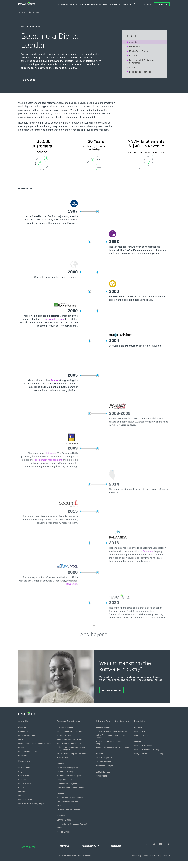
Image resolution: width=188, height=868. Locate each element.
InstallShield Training (143, 752)
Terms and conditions (152, 862)
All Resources (24, 774)
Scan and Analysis (103, 769)
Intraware (48, 462)
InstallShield (139, 738)
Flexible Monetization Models (69, 738)
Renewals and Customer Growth (70, 794)
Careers (133, 67)
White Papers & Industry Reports (32, 810)
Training (60, 813)
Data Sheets (23, 786)
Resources (24, 768)
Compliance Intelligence (67, 790)
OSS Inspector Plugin (104, 772)
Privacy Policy (136, 862)
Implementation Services (67, 808)
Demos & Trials (25, 790)
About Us (133, 42)
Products (61, 770)
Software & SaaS (64, 827)
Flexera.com (116, 853)
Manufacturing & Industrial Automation (73, 831)
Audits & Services (103, 779)
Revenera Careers (111, 697)
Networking (62, 835)
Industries (61, 823)
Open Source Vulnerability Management (112, 754)
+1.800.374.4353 (27, 854)
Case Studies (24, 782)
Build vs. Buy (62, 764)
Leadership (134, 46)
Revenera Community (91, 853)
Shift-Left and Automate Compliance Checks (111, 743)
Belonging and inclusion (28, 758)
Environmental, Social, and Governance (35, 750)
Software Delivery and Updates (70, 782)
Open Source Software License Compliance (108, 749)
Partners (133, 55)
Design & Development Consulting (149, 760)
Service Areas (101, 783)
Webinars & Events (26, 806)
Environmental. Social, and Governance (142, 61)
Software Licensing (65, 778)
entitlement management (56, 468)
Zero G (51, 382)
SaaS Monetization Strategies (69, 746)
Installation (140, 728)
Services (60, 800)
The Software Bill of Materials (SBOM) (111, 738)
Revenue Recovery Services (68, 816)
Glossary (22, 794)
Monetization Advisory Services (70, 805)
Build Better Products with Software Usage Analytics (72, 755)
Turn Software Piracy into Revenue (71, 760)
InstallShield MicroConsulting (147, 756)
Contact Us (162, 4)
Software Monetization (69, 728)
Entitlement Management (68, 774)
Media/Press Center (139, 51)
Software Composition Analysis (112, 728)
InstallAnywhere (141, 742)
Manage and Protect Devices (69, 750)
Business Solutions (65, 734)
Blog (20, 778)
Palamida (119, 566)
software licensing (51, 321)
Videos (21, 802)
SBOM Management (104, 765)
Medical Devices (64, 839)
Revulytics (68, 598)
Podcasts (22, 798)
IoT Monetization (64, 742)
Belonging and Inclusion (140, 72)
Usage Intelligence (65, 786)
